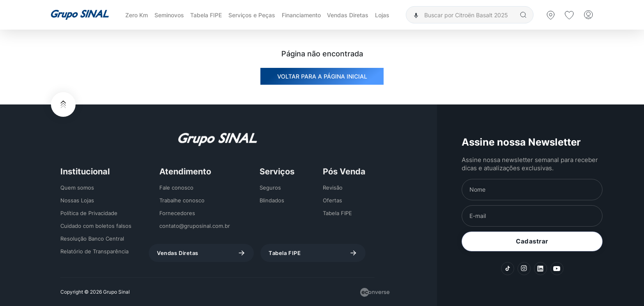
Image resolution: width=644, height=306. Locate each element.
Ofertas (332, 200)
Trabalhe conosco (182, 200)
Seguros (270, 188)
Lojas (382, 15)
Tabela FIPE (206, 15)
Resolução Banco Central (92, 239)
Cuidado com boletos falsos (96, 226)
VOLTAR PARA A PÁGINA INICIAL (322, 76)
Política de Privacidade (89, 213)
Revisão (333, 188)
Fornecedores (177, 213)
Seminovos (169, 15)
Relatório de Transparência (94, 251)
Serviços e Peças (252, 15)
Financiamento (301, 15)
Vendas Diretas (348, 15)
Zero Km (137, 15)
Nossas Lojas (77, 200)
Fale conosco (176, 188)
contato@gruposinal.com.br (195, 226)
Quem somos (77, 188)
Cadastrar (532, 241)
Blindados (272, 200)
